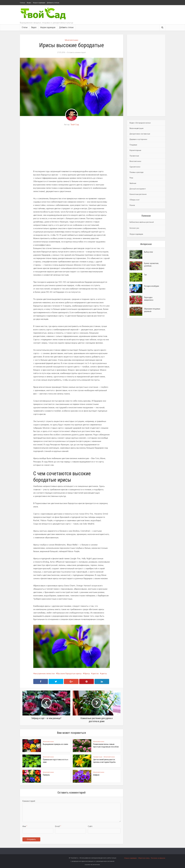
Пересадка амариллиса (149, 299)
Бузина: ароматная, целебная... (151, 265)
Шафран (96, 775)
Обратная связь (144, 858)
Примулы (46, 775)
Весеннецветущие (136, 128)
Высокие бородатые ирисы (69, 673)
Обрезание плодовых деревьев (152, 310)
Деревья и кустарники (138, 139)
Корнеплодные (135, 150)
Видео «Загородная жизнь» (140, 123)
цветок (96, 673)
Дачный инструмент (138, 189)
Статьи (23, 2)
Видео (29, 2)
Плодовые (133, 145)
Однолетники (135, 167)
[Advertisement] (72, 148)
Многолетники (72, 40)
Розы (131, 178)
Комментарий (29, 801)
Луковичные (98, 757)
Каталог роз (134, 228)
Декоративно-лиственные (140, 134)
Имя (25, 826)
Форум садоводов (39, 2)
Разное (132, 205)
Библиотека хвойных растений (142, 222)
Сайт (90, 826)
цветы (104, 673)
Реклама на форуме (158, 858)
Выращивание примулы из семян (55, 744)
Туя (145, 275)
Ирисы (87, 673)
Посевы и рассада (136, 172)
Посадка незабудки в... (152, 287)
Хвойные (133, 183)
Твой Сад (75, 124)
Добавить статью (53, 2)
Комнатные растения (138, 194)
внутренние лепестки (45, 673)
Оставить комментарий (76, 52)
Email (58, 826)
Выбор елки (148, 252)
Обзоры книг (135, 200)
